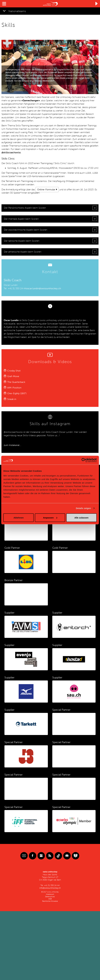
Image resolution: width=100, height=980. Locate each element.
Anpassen (50, 517)
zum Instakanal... (12, 445)
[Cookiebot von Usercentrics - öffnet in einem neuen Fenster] (84, 460)
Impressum (50, 894)
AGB (50, 899)
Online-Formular (46, 190)
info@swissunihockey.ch (50, 888)
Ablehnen (19, 517)
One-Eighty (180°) (17, 393)
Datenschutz (50, 897)
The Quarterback (16, 382)
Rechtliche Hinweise (50, 901)
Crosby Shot (14, 371)
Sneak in (12, 399)
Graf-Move (13, 376)
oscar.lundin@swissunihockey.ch (43, 288)
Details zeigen (83, 508)
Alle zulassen (81, 517)
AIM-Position (14, 388)
